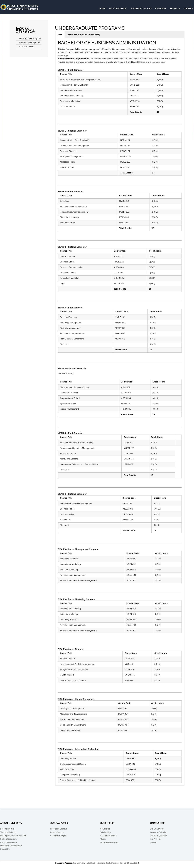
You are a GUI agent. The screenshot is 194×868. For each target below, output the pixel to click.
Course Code (136, 74)
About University (118, 9)
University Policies (141, 9)
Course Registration (158, 836)
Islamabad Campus (58, 836)
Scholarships (106, 832)
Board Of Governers (9, 842)
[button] (60, 34)
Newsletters (105, 829)
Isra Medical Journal (109, 836)
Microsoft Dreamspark (109, 842)
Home (103, 9)
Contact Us (5, 849)
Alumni (103, 839)
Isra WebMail (156, 839)
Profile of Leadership (9, 839)
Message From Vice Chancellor (13, 836)
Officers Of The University (11, 846)
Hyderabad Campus (59, 829)
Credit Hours (163, 74)
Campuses (161, 9)
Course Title (66, 74)
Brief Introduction (7, 829)
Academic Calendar (158, 832)
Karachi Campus (57, 832)
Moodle (153, 842)
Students (175, 9)
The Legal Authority (8, 832)
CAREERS (188, 9)
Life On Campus (157, 829)
